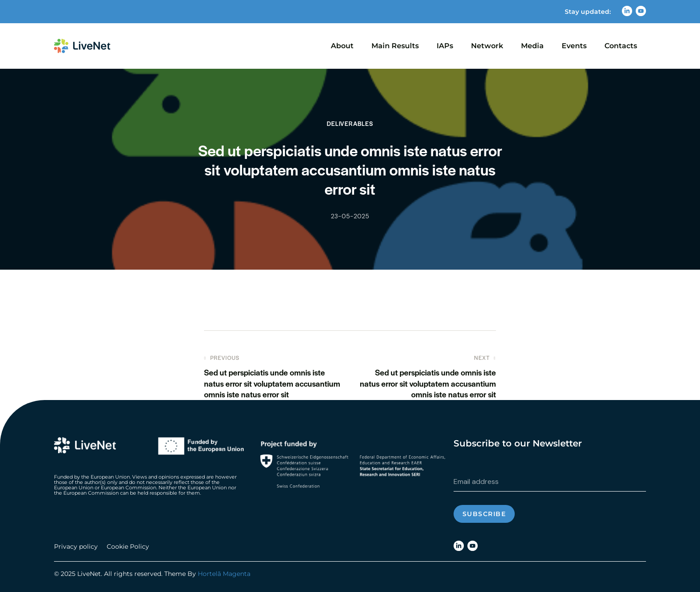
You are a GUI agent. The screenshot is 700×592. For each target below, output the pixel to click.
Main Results (395, 46)
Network (487, 46)
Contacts (621, 46)
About (342, 46)
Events (574, 46)
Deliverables (350, 124)
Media (532, 46)
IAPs (445, 46)
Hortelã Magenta (224, 574)
